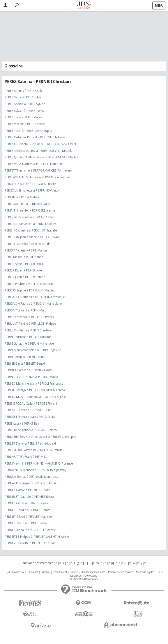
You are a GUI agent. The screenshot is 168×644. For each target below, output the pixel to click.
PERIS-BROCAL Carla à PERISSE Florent (31, 403)
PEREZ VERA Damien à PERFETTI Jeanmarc (33, 164)
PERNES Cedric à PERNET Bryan (26, 503)
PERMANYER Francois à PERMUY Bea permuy (35, 470)
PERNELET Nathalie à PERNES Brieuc (29, 497)
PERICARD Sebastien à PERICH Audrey (30, 224)
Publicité (45, 572)
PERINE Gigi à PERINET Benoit (25, 363)
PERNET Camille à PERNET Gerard (27, 510)
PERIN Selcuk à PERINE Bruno (25, 357)
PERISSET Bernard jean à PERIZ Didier (30, 417)
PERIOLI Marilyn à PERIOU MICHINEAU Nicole (35, 390)
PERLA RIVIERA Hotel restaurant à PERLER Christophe (40, 437)
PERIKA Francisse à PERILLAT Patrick (29, 317)
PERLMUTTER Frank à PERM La (26, 457)
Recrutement (60, 572)
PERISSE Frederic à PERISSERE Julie (28, 410)
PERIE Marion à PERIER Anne (24, 257)
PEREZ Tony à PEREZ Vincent (24, 117)
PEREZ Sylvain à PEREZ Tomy (24, 111)
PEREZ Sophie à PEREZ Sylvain (25, 104)
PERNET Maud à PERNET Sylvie (26, 523)
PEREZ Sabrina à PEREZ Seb (23, 91)
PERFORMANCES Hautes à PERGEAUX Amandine (37, 177)
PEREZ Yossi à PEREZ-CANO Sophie (28, 131)
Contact (33, 572)
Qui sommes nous (16, 572)
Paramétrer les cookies (121, 572)
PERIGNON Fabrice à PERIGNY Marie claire (33, 303)
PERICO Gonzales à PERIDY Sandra (28, 244)
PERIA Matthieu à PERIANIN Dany (27, 204)
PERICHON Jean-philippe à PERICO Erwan (32, 237)
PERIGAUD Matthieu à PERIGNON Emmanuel (35, 297)
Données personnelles (93, 572)
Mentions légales (145, 572)
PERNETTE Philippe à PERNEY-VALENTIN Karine (37, 536)
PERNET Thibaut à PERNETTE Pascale (30, 530)
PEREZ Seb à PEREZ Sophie (23, 97)
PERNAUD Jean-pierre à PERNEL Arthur (31, 483)
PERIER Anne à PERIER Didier (24, 264)
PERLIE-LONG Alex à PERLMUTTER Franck (33, 450)
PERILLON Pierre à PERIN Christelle (28, 330)
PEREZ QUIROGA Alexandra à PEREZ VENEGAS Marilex (41, 157)
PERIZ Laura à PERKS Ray (22, 423)
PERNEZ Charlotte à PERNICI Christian (30, 543)
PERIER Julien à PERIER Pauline (25, 277)
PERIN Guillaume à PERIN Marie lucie (29, 343)
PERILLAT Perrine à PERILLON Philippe (30, 323)
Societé (74, 572)
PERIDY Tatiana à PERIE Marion (26, 250)
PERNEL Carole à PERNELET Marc (27, 490)
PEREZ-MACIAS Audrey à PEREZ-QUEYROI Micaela (38, 151)
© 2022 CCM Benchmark (84, 579)
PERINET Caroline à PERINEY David (28, 370)
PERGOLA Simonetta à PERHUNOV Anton (32, 190)
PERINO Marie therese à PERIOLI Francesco (34, 383)
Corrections (91, 576)
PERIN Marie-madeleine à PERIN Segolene (33, 350)
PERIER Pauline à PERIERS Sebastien (29, 284)
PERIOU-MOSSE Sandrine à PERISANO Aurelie (35, 397)
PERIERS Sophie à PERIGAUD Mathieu (30, 290)
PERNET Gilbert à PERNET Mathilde (28, 516)
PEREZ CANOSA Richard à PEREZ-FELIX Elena (35, 137)
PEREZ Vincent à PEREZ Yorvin (25, 124)
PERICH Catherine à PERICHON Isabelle (31, 230)
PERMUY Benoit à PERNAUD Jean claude (32, 477)
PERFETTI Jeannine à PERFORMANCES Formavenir (38, 170)
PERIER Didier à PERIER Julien (24, 270)
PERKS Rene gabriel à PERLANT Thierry (31, 430)
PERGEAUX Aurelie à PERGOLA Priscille (30, 184)
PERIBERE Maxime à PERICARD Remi (29, 217)
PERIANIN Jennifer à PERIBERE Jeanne (30, 210)
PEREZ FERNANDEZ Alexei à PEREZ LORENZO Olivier (40, 144)
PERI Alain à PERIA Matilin (21, 197)
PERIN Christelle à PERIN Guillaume (28, 337)
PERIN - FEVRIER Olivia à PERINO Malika (31, 377)
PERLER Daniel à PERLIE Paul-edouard (30, 443)
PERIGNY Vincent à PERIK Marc (25, 310)
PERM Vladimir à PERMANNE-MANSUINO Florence (39, 463)
